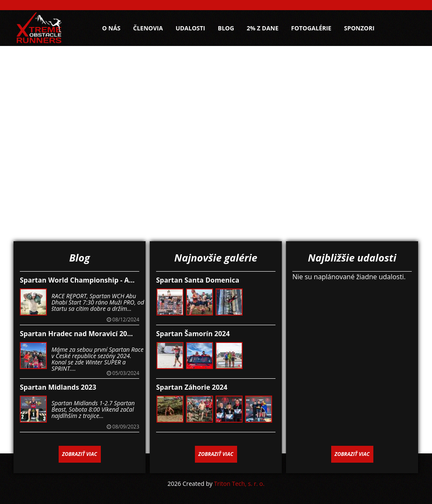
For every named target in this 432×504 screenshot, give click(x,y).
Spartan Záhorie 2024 (192, 387)
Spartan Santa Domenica (198, 280)
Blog (226, 28)
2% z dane (263, 28)
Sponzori (359, 28)
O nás (111, 28)
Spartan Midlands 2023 (58, 387)
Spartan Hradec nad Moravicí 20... (76, 334)
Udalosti (190, 28)
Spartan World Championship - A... (77, 280)
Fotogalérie (311, 28)
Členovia (148, 28)
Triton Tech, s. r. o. (239, 484)
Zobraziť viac (80, 454)
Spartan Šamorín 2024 (193, 334)
